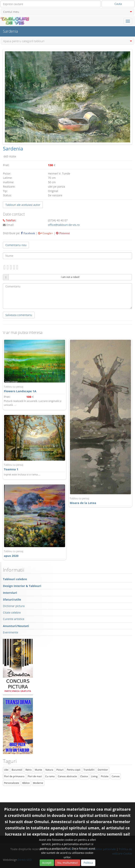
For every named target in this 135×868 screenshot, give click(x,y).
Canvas (116, 776)
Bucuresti (17, 770)
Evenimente (10, 632)
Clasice (84, 776)
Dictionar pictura (14, 606)
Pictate (105, 776)
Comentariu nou (16, 245)
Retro (28, 770)
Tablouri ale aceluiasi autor (23, 205)
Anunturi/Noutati (16, 626)
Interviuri (10, 593)
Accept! (47, 863)
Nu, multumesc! (67, 863)
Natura (49, 770)
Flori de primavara (14, 776)
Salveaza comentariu (19, 315)
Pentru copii (74, 770)
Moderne (38, 783)
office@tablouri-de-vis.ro (64, 225)
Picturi (60, 770)
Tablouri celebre (15, 579)
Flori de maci (35, 776)
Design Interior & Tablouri (22, 586)
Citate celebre (12, 613)
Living (94, 776)
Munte (39, 770)
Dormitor (103, 770)
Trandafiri (89, 770)
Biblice (26, 783)
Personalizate (12, 783)
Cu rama (50, 776)
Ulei (6, 770)
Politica (88, 863)
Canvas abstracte (67, 776)
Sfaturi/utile (12, 599)
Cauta (118, 4)
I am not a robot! (70, 277)
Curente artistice (14, 619)
